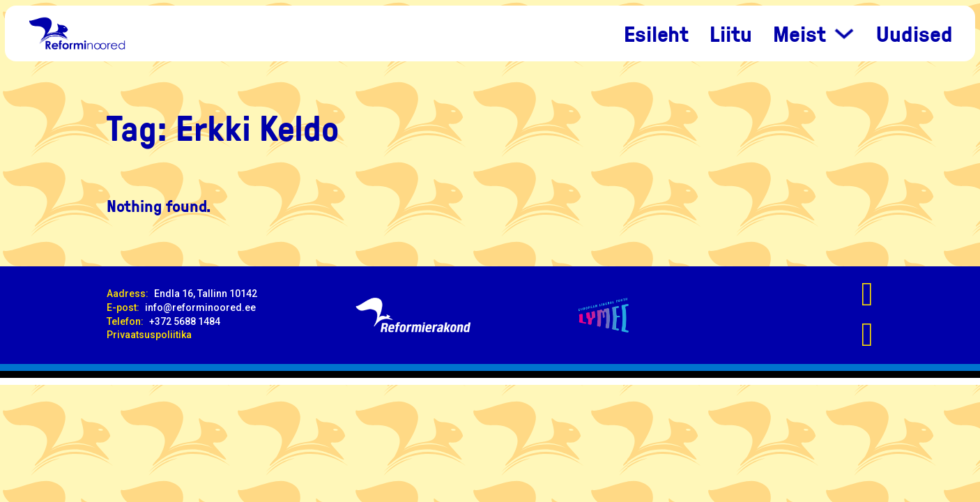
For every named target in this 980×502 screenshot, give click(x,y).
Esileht (656, 33)
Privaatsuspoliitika (149, 335)
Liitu (731, 33)
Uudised (914, 33)
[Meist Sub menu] (844, 33)
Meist (799, 33)
